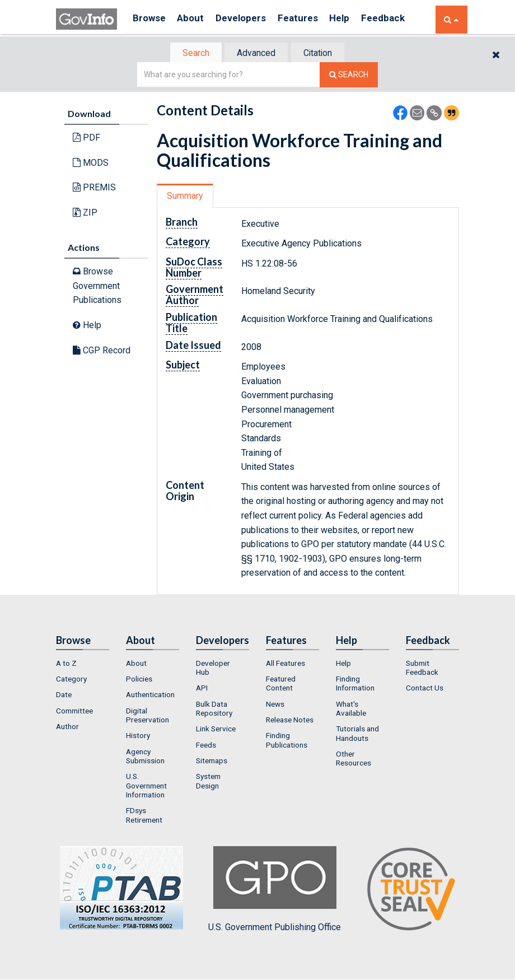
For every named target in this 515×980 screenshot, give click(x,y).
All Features (285, 664)
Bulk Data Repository (214, 710)
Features (311, 19)
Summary (187, 197)
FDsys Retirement (144, 816)
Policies (139, 680)
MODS (91, 164)
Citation (322, 53)
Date (64, 696)
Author (67, 727)
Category (71, 680)
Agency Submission (145, 757)
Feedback (404, 19)
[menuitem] (83, 664)
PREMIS (94, 188)
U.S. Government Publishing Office (275, 890)
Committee (74, 712)
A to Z (66, 664)
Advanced (256, 53)
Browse (150, 19)
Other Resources (354, 759)
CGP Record (102, 351)
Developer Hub (213, 669)
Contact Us (425, 689)
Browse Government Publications (97, 287)
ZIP (85, 214)
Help (357, 19)
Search (190, 53)
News (275, 705)
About (196, 19)
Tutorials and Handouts (357, 735)
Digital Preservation (148, 716)
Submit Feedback (422, 669)
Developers (250, 19)
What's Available (351, 710)
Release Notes (290, 721)
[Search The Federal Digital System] (349, 76)
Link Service (216, 730)
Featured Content (281, 684)
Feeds (206, 746)
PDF (86, 139)
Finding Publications (287, 741)
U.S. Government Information (146, 787)
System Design (208, 782)
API (202, 689)
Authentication (150, 696)
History (138, 737)
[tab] (191, 53)
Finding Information (355, 684)
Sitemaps (212, 762)
